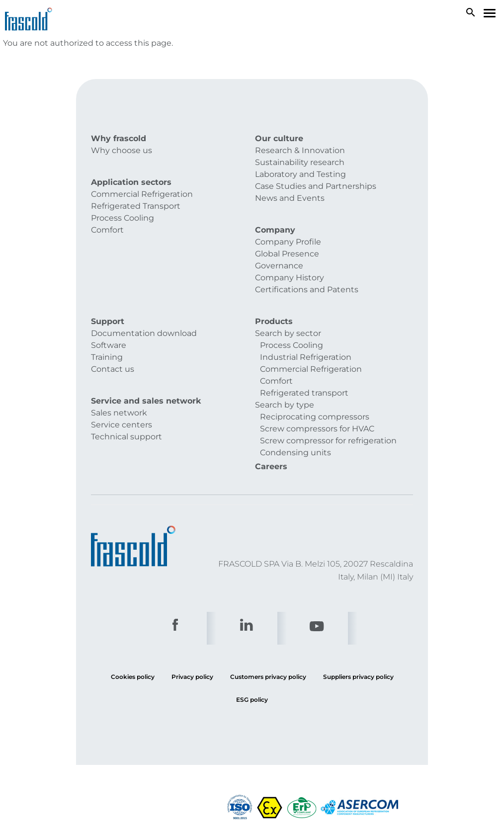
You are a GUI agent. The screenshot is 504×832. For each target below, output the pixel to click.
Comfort (107, 230)
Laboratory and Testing (300, 174)
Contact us (113, 369)
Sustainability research (300, 162)
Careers (271, 466)
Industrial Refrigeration (306, 357)
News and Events (290, 198)
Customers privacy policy (268, 677)
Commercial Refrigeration (142, 194)
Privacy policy (192, 677)
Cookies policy (133, 677)
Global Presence (287, 254)
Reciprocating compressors (315, 417)
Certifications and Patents (307, 290)
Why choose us (122, 150)
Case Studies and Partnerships (316, 186)
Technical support (126, 437)
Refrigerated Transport (136, 206)
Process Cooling (123, 218)
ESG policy (252, 700)
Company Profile (288, 242)
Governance (279, 266)
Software (109, 345)
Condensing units (295, 453)
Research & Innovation (300, 150)
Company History (290, 278)
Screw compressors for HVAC (317, 429)
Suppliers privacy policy (358, 677)
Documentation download (144, 333)
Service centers (122, 425)
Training (107, 357)
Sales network (119, 413)
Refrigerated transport (304, 393)
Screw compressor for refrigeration (328, 441)
